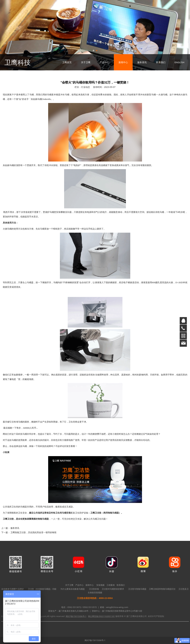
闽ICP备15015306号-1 (95, 640)
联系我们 (161, 62)
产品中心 (104, 62)
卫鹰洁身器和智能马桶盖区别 (162, 589)
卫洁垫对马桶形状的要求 (113, 589)
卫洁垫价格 (94, 589)
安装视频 (100, 585)
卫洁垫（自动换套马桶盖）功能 (42, 589)
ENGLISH (179, 62)
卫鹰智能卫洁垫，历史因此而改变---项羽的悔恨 (33, 532)
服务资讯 (142, 62)
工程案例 (111, 585)
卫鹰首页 (67, 62)
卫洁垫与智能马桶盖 (137, 589)
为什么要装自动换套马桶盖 (73, 589)
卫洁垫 (10, 519)
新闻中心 (123, 62)
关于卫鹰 (86, 62)
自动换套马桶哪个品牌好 (13, 589)
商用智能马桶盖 (111, 513)
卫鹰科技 (18, 62)
